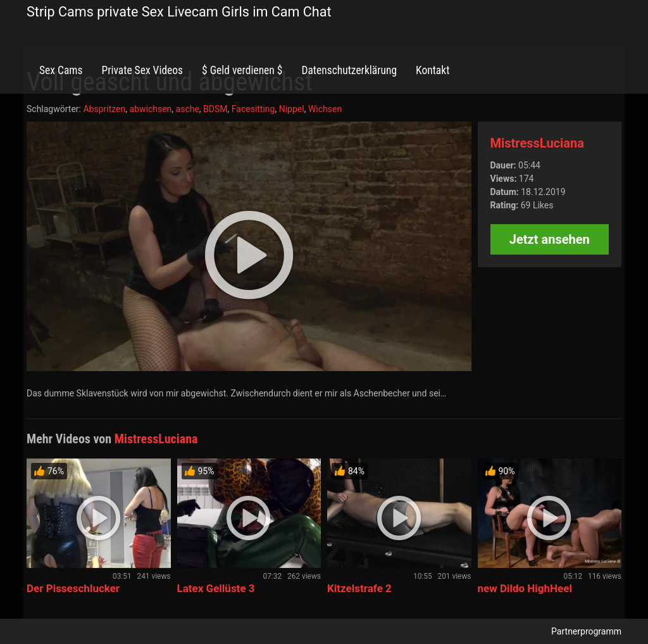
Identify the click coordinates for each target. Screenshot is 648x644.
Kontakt (433, 70)
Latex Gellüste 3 (216, 588)
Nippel (292, 109)
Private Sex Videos (142, 70)
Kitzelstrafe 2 (359, 588)
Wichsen (325, 109)
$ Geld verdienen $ (242, 70)
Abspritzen (104, 109)
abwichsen (150, 109)
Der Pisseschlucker (73, 588)
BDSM (215, 109)
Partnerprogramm (586, 631)
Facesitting (253, 109)
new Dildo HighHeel (525, 588)
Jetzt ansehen (550, 239)
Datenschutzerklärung (349, 70)
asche (188, 109)
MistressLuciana (537, 143)
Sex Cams (61, 70)
